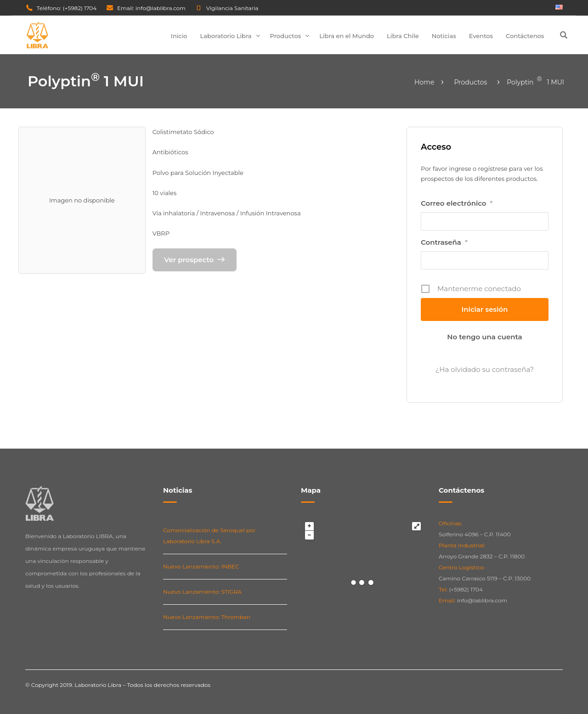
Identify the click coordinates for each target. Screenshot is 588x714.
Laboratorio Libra (226, 36)
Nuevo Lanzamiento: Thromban (207, 617)
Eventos (481, 36)
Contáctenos (525, 36)
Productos (286, 36)
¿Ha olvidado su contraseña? (485, 369)
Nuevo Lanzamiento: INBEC (201, 566)
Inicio (179, 36)
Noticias (444, 36)
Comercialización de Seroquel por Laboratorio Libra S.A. (209, 536)
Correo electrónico (457, 203)
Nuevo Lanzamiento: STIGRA (202, 592)
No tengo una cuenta (484, 337)
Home (424, 82)
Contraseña (444, 242)
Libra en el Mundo (347, 36)
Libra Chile (403, 36)
